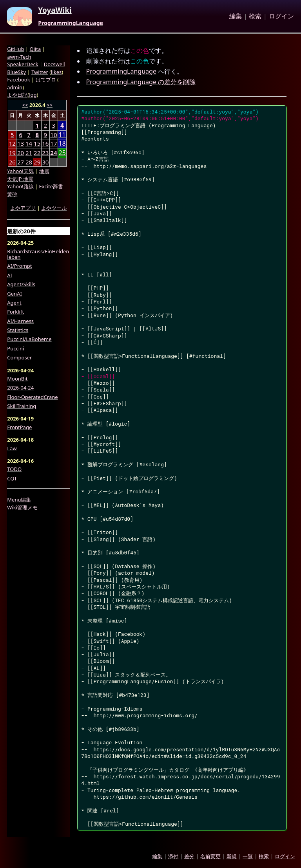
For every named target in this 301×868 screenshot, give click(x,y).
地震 (44, 171)
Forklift (15, 312)
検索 (255, 16)
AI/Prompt (19, 266)
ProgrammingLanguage (71, 23)
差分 (189, 856)
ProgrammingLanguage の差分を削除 (141, 82)
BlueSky (16, 72)
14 (29, 143)
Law (12, 448)
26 (12, 162)
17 (53, 143)
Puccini (15, 348)
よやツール (54, 208)
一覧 (248, 856)
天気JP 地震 (20, 179)
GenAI (15, 294)
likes (56, 72)
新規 (232, 856)
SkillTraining (22, 406)
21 (29, 153)
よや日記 (17, 95)
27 (21, 162)
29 (37, 162)
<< (25, 105)
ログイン (281, 16)
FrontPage (19, 427)
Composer (19, 357)
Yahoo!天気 (20, 171)
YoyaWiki (55, 11)
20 (21, 153)
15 (37, 143)
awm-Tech (19, 57)
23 (45, 153)
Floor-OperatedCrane (32, 397)
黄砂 (12, 194)
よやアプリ (23, 208)
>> (50, 105)
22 (37, 153)
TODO (14, 469)
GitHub (15, 49)
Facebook (18, 79)
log (33, 95)
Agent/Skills (21, 284)
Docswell (54, 64)
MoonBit (17, 379)
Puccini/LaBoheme (29, 339)
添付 (173, 856)
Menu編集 (19, 500)
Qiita (35, 49)
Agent (14, 303)
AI (10, 275)
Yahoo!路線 (20, 186)
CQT (12, 478)
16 (45, 143)
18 (62, 143)
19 (12, 153)
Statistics (18, 330)
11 (62, 135)
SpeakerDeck (23, 64)
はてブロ (46, 79)
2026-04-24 (20, 388)
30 (45, 162)
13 (21, 143)
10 (53, 135)
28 (29, 162)
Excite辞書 (51, 186)
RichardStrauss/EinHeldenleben (38, 254)
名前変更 (210, 856)
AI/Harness (20, 321)
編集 (236, 16)
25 (62, 153)
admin (15, 87)
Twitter (40, 72)
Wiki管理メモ (22, 507)
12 (12, 143)
